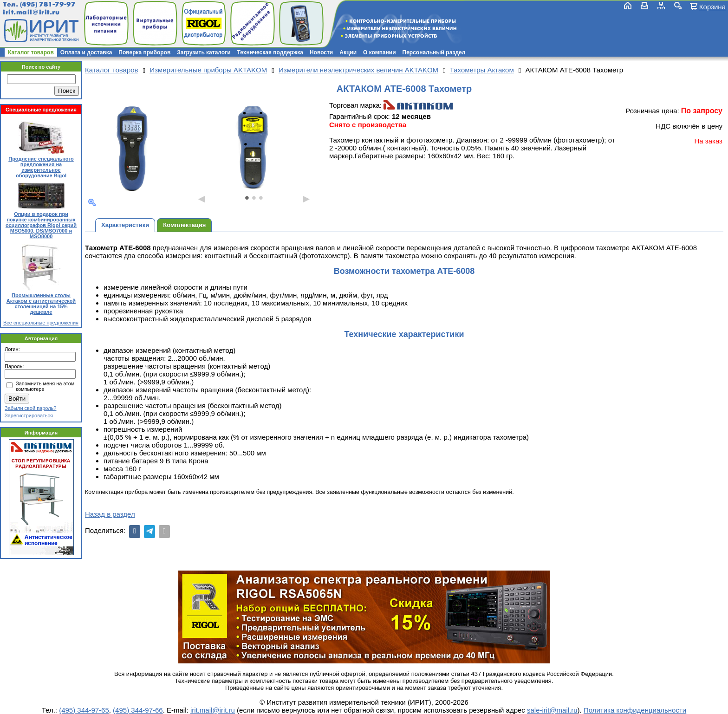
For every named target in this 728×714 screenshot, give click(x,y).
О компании (380, 52)
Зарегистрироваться (29, 415)
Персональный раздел (434, 52)
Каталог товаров (31, 52)
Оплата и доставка (86, 52)
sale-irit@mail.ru (552, 710)
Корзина (712, 6)
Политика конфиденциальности (635, 710)
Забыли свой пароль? (30, 408)
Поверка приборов (144, 52)
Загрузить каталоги (204, 52)
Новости (321, 52)
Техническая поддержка (270, 52)
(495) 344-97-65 (84, 710)
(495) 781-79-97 (48, 4)
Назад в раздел (110, 514)
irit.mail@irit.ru (31, 12)
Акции (348, 52)
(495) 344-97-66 (138, 710)
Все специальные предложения (41, 323)
